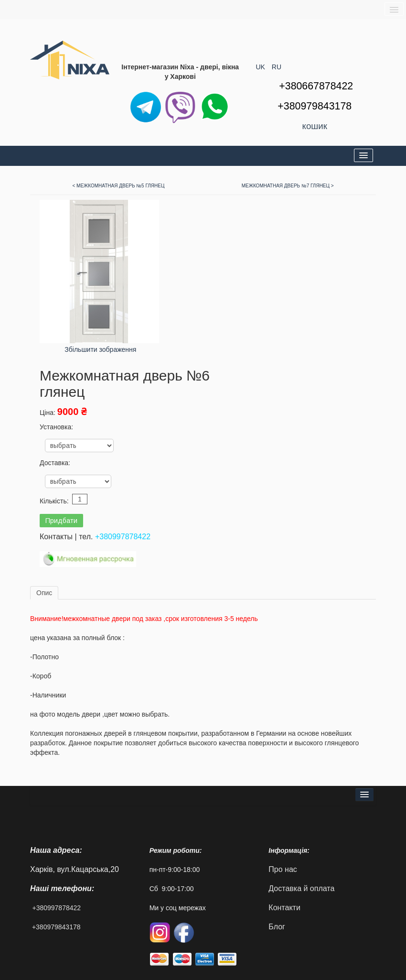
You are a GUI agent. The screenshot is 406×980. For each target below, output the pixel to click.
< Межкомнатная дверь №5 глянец (118, 186)
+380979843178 (56, 927)
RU (277, 67)
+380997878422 (123, 537)
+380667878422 (316, 86)
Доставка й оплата (301, 888)
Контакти (284, 908)
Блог (277, 927)
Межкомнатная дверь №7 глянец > (288, 186)
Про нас (283, 869)
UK (262, 67)
